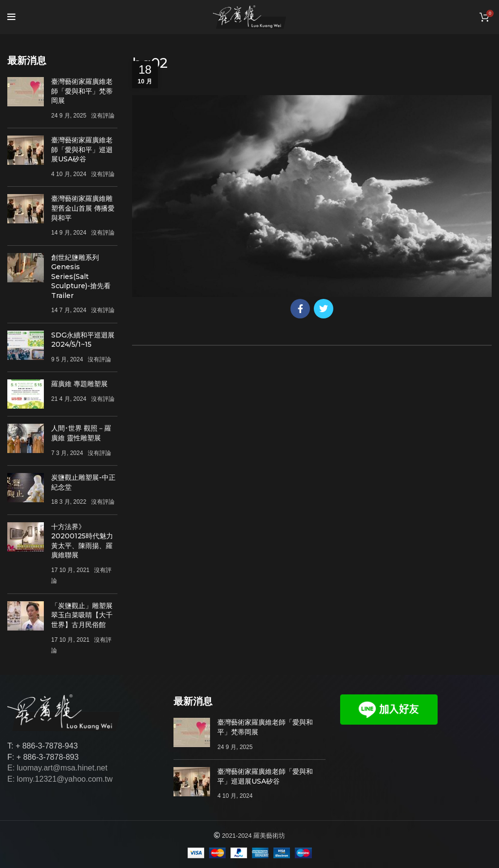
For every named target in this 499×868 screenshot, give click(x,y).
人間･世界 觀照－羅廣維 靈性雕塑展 (81, 433)
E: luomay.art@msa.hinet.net (57, 768)
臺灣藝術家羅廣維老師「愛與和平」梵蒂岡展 (82, 91)
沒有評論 (103, 116)
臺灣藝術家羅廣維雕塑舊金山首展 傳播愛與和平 (83, 208)
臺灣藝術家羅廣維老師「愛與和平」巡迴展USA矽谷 (82, 149)
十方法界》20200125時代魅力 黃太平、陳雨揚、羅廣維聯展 (82, 541)
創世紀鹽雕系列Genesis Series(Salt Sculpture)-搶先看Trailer (81, 276)
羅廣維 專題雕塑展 (79, 384)
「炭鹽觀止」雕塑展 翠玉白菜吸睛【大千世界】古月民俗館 (82, 615)
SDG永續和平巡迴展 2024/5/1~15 (83, 340)
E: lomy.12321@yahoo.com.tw (60, 779)
